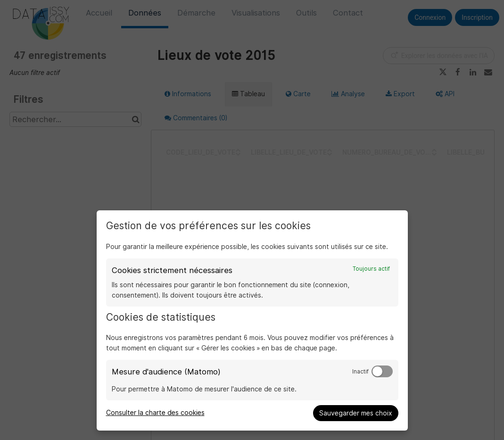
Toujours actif (371, 269)
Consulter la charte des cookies (155, 413)
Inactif (360, 372)
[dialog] (252, 320)
